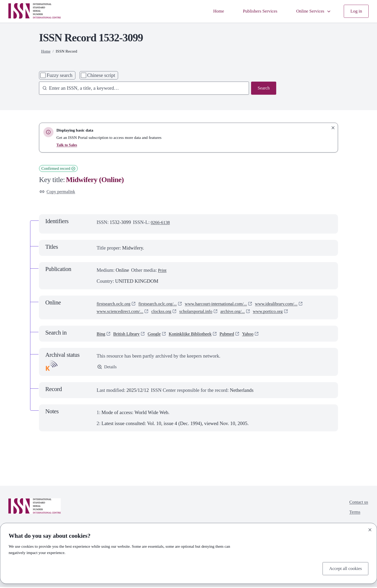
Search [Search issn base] (263, 89)
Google (159, 334)
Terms (353, 515)
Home (210, 11)
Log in (356, 11)
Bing (101, 334)
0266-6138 (161, 223)
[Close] (370, 529)
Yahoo (260, 334)
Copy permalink (59, 192)
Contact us (358, 504)
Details (108, 368)
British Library (129, 334)
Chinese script (101, 75)
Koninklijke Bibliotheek (198, 334)
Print (163, 271)
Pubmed (238, 334)
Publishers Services (254, 11)
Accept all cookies (344, 568)
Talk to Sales (68, 145)
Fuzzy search (59, 75)
